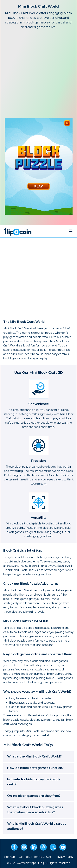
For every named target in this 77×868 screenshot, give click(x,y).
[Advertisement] (38, 73)
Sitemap (9, 857)
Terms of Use (42, 857)
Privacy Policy (64, 857)
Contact (24, 857)
